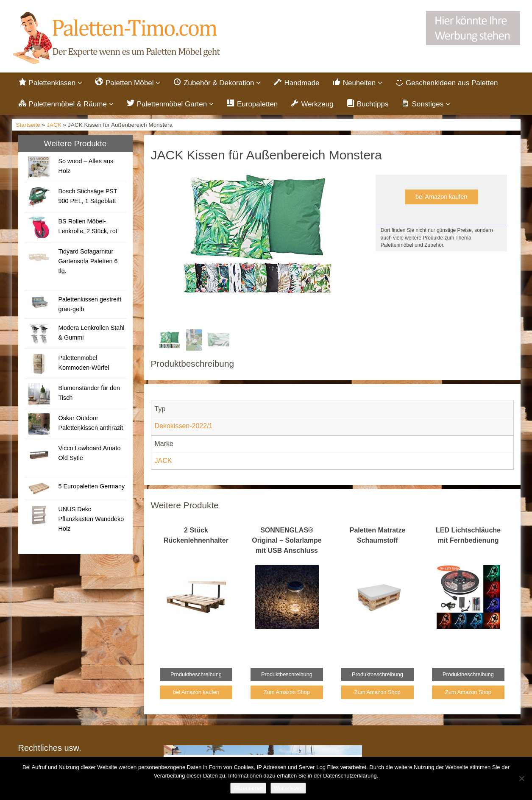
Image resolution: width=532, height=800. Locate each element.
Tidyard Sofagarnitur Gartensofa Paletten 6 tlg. (88, 261)
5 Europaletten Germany (91, 486)
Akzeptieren (248, 788)
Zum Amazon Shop (287, 692)
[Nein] (521, 778)
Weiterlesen (288, 788)
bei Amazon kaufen (441, 197)
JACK (54, 125)
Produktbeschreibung (196, 674)
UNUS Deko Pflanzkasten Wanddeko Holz (91, 519)
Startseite (28, 125)
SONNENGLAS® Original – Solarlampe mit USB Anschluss (287, 540)
